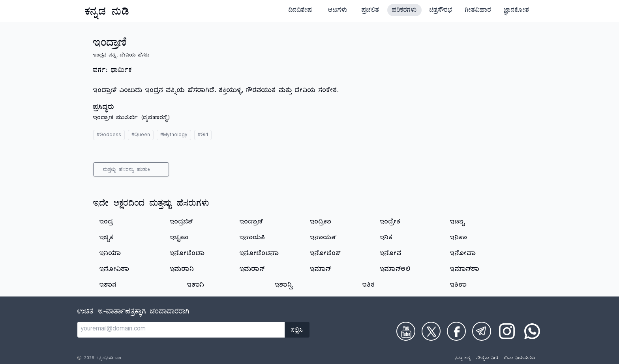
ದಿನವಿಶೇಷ (300, 11)
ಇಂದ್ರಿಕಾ (321, 223)
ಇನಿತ (386, 238)
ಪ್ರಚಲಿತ (370, 11)
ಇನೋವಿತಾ (114, 270)
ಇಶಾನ (108, 286)
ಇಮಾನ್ (321, 270)
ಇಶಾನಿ (196, 286)
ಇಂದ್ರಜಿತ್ (182, 223)
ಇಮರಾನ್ (252, 270)
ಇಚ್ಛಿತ (107, 238)
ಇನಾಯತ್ (323, 238)
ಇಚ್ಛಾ (458, 223)
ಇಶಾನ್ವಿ (284, 286)
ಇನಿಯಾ (110, 254)
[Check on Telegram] (482, 331)
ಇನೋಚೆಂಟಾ (187, 254)
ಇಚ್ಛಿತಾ (179, 238)
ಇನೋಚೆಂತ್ (325, 254)
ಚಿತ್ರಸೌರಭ (441, 11)
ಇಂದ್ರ (106, 223)
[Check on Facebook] (456, 331)
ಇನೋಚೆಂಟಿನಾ (259, 254)
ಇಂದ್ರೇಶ (390, 223)
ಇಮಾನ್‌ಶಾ (465, 270)
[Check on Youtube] (406, 331)
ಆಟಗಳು (338, 11)
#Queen (141, 136)
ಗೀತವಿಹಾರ (478, 11)
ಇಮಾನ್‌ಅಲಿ (395, 270)
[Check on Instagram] (507, 331)
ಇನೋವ (391, 254)
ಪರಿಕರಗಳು (404, 11)
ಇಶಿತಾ (459, 286)
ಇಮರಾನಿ (182, 270)
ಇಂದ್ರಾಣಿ (251, 223)
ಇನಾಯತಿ (252, 238)
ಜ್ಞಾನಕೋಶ (516, 11)
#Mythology (174, 136)
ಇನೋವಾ (463, 254)
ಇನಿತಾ (459, 238)
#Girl (203, 136)
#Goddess (109, 136)
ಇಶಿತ (369, 286)
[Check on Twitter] (431, 331)
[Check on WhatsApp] (532, 331)
